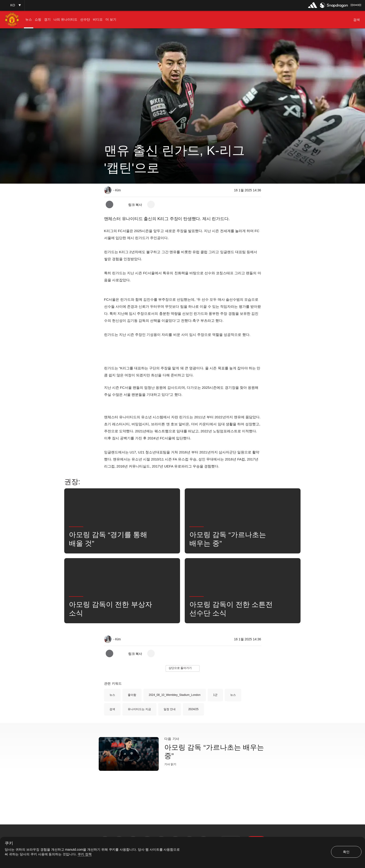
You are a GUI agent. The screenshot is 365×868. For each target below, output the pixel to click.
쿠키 (9, 843)
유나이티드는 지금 (139, 709)
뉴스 (112, 695)
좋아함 (132, 695)
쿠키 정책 (85, 854)
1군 (215, 695)
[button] (12, 5)
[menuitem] (29, 20)
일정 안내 (170, 709)
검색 (112, 709)
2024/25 (193, 709)
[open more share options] (151, 204)
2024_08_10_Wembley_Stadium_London (175, 695)
